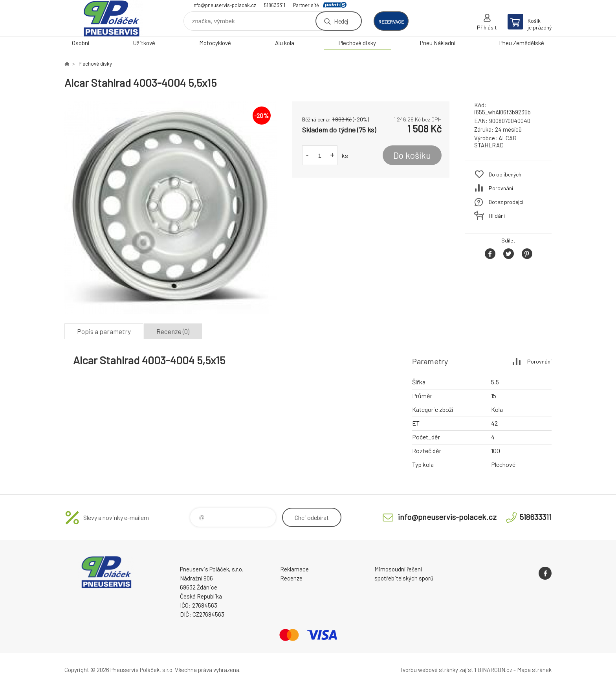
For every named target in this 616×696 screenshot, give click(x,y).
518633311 (275, 5)
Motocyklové (215, 43)
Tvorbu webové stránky (429, 670)
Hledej (341, 21)
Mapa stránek (534, 670)
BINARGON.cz (495, 670)
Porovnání (501, 188)
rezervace (391, 22)
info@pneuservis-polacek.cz (224, 5)
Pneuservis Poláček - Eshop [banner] (112, 18)
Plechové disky (357, 43)
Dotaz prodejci (506, 202)
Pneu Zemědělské (522, 43)
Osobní (81, 43)
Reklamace (294, 569)
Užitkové (144, 43)
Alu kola (285, 43)
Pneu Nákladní (438, 43)
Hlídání (497, 216)
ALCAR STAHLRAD (495, 141)
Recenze (291, 578)
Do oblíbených (505, 174)
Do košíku (412, 155)
